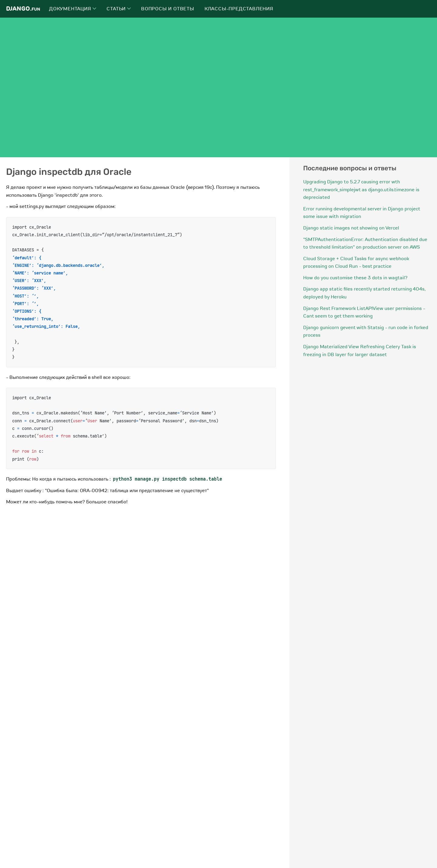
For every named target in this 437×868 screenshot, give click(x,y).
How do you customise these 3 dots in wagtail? (355, 278)
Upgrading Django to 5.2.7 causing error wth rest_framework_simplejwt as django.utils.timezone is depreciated (361, 190)
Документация (73, 9)
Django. (23, 9)
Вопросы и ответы (168, 9)
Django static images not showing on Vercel (351, 228)
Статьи (119, 9)
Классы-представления (239, 9)
